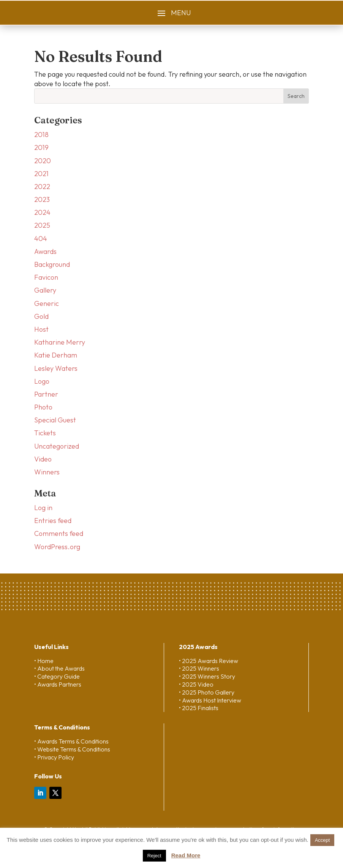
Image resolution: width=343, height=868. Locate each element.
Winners (47, 472)
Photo (43, 407)
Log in (43, 508)
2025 (42, 225)
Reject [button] (154, 856)
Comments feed (59, 533)
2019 (41, 147)
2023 (42, 199)
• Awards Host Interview (210, 700)
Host (41, 329)
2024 (42, 212)
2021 (41, 174)
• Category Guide (57, 676)
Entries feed (53, 521)
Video (43, 459)
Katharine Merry (60, 342)
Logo (42, 381)
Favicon (46, 277)
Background (52, 264)
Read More (186, 855)
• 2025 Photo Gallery (207, 692)
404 (41, 239)
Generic (47, 303)
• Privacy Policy (54, 757)
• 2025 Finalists (199, 708)
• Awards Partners (58, 684)
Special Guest (55, 420)
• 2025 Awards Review (209, 661)
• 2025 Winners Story (207, 676)
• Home (44, 661)
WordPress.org (57, 547)
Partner (46, 394)
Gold (41, 316)
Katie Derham (56, 355)
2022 (42, 187)
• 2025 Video (196, 684)
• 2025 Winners (199, 668)
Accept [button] (322, 840)
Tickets (45, 433)
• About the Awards (59, 668)
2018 (41, 135)
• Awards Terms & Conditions (71, 741)
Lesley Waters (56, 368)
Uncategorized (57, 446)
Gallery (45, 290)
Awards (45, 251)
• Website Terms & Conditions (72, 749)
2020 (43, 161)
